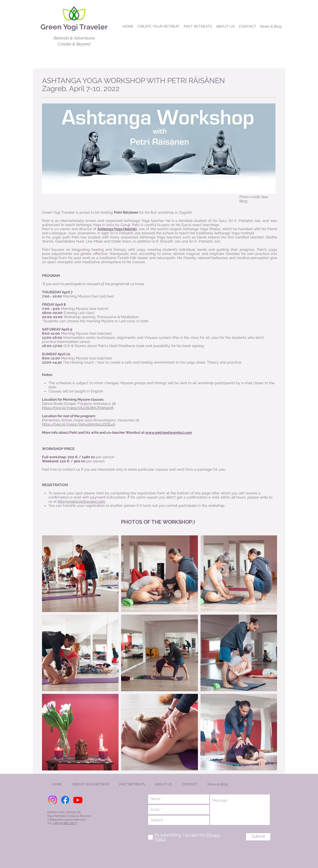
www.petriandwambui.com (169, 432)
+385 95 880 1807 (65, 823)
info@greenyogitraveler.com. (82, 501)
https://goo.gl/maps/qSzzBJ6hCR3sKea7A (78, 408)
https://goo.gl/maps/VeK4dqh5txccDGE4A (79, 424)
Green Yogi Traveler (74, 27)
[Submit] (258, 837)
